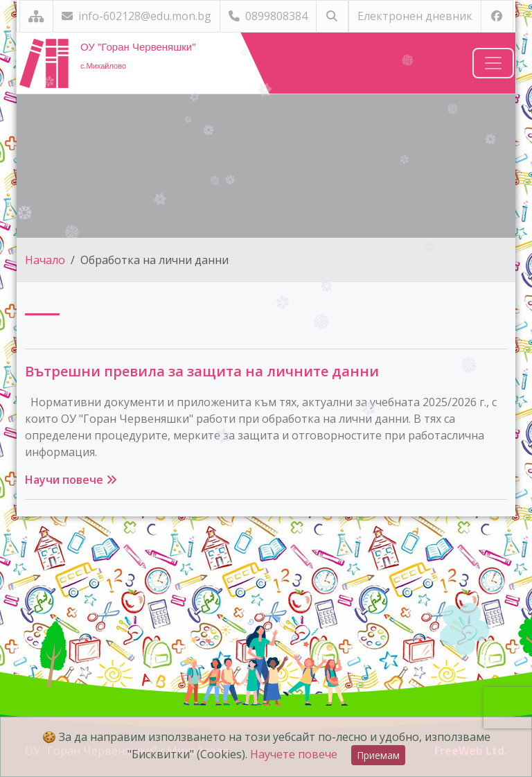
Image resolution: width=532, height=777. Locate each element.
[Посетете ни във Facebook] (497, 16)
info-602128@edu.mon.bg (136, 16)
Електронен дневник (415, 16)
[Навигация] (493, 63)
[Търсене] (332, 16)
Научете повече (294, 754)
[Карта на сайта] (36, 16)
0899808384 (268, 16)
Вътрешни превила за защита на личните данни (202, 371)
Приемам (378, 755)
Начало (45, 260)
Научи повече (71, 480)
